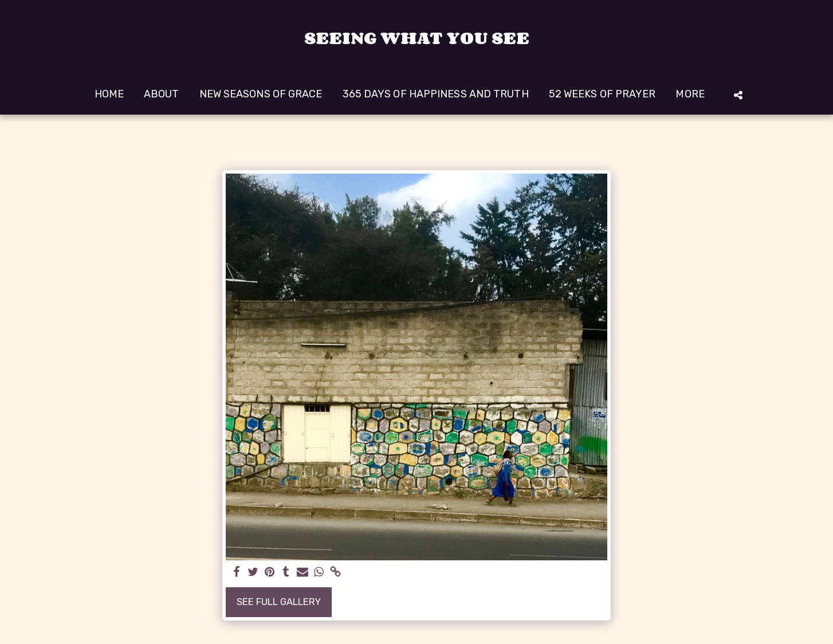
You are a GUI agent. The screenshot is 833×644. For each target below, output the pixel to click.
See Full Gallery (279, 602)
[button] (738, 95)
